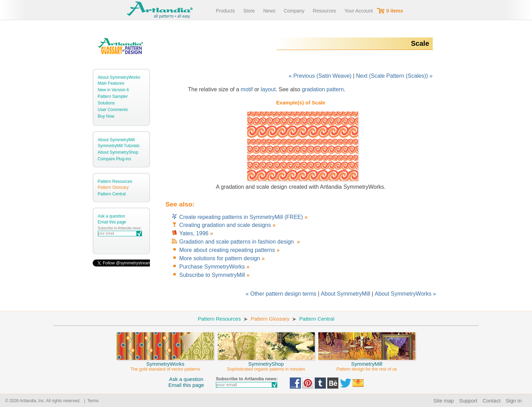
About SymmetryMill (116, 140)
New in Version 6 (113, 90)
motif (247, 89)
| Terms (90, 401)
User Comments (113, 110)
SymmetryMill (367, 363)
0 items (395, 11)
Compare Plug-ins (115, 159)
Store (249, 11)
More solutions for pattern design (220, 258)
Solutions (106, 103)
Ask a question (112, 216)
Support (468, 401)
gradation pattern (323, 89)
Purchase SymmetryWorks (212, 267)
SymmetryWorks (165, 363)
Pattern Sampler (113, 96)
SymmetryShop (266, 363)
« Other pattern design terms (281, 294)
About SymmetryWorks (119, 77)
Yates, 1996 (194, 233)
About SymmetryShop (118, 152)
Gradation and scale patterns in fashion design (237, 242)
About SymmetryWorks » (406, 294)
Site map (444, 401)
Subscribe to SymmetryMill (212, 275)
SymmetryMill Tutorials (119, 146)
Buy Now (106, 116)
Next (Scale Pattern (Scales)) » (394, 76)
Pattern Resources (115, 181)
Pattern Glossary (113, 187)
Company (294, 11)
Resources (324, 11)
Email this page (112, 222)
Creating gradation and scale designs (225, 225)
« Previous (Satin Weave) (320, 76)
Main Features (111, 83)
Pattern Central (112, 194)
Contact (491, 401)
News (269, 11)
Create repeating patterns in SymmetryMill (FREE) (242, 217)
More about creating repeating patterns (227, 250)
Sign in (514, 401)
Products (225, 11)
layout (268, 89)
